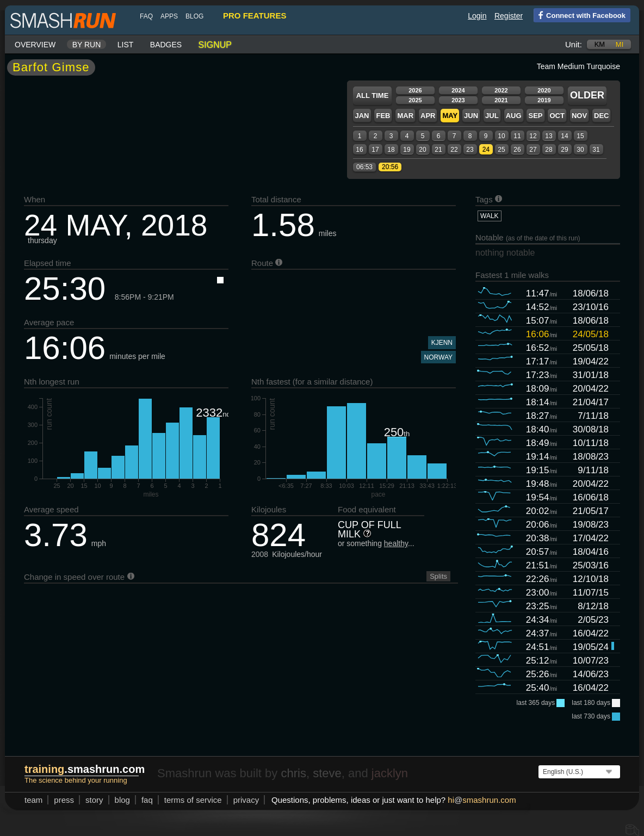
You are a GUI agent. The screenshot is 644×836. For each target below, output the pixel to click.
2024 (458, 90)
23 (470, 150)
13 (549, 136)
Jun (471, 116)
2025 (415, 100)
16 (359, 150)
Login (477, 16)
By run (87, 45)
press (64, 800)
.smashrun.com (85, 769)
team (33, 800)
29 (564, 150)
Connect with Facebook (580, 15)
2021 (501, 100)
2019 (544, 100)
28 (549, 150)
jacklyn (390, 773)
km (600, 44)
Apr (428, 116)
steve (327, 773)
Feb (383, 116)
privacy (246, 800)
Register (509, 16)
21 (438, 150)
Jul (492, 116)
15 (580, 136)
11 (517, 136)
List (126, 45)
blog (194, 16)
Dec (601, 116)
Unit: (574, 44)
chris (293, 773)
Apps (169, 16)
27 (533, 150)
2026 (415, 90)
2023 (458, 100)
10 (501, 136)
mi (620, 44)
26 (517, 150)
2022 (501, 90)
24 (486, 150)
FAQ (146, 16)
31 (596, 150)
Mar (405, 116)
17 (375, 150)
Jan (362, 116)
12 (533, 136)
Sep (535, 116)
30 (580, 150)
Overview (35, 45)
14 (564, 136)
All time (373, 95)
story (94, 800)
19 (407, 150)
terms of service (193, 800)
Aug (514, 116)
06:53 (364, 167)
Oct (557, 116)
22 (454, 150)
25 (501, 150)
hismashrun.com (482, 800)
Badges (166, 45)
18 (391, 150)
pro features (255, 16)
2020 (544, 90)
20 (422, 150)
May (450, 116)
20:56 (390, 167)
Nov (579, 116)
